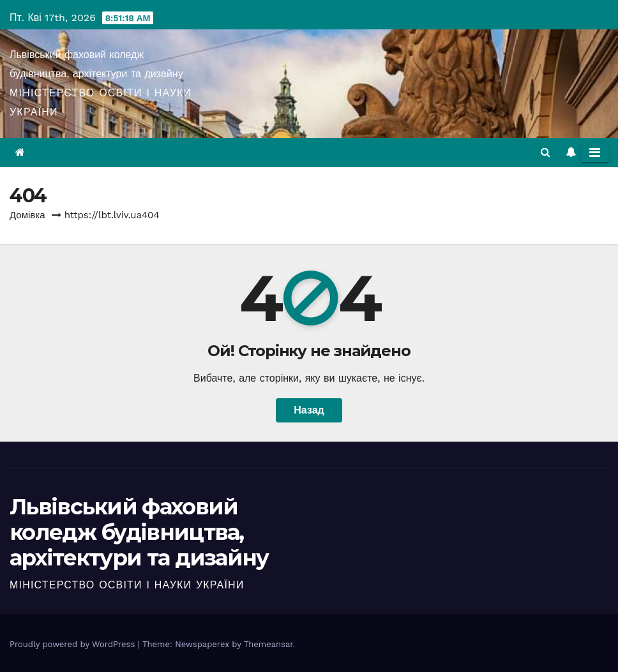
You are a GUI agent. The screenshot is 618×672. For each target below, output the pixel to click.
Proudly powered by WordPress (74, 644)
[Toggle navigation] (595, 153)
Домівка (27, 215)
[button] (546, 152)
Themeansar (268, 644)
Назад (309, 410)
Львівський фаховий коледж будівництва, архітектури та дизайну (139, 532)
